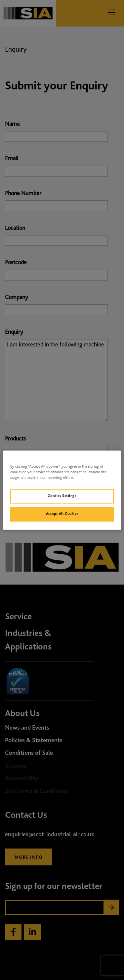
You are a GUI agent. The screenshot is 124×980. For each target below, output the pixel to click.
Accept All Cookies (62, 514)
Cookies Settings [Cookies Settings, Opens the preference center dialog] (62, 496)
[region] (62, 490)
